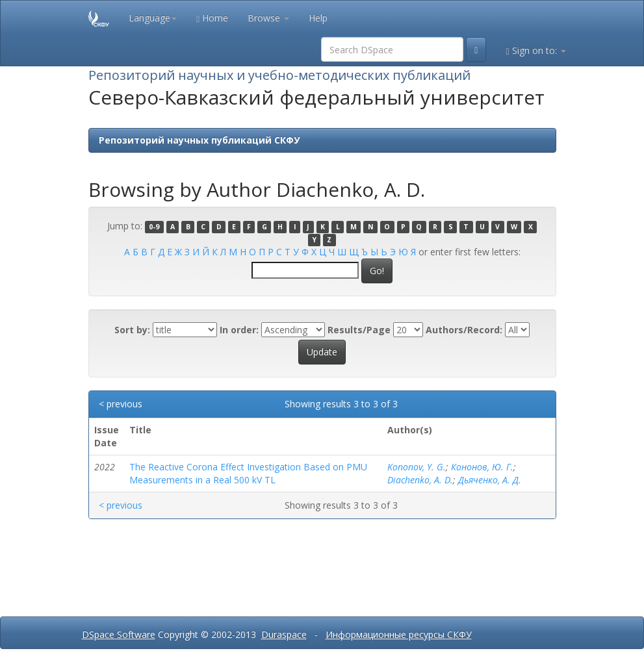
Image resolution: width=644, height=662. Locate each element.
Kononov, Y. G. (417, 467)
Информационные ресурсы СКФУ (399, 634)
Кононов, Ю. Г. (482, 467)
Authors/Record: (464, 330)
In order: (239, 330)
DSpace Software (119, 634)
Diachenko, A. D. (420, 480)
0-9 (154, 227)
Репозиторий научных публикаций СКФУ (199, 140)
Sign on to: (535, 50)
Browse (268, 18)
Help (318, 18)
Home (212, 18)
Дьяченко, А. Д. (490, 480)
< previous (121, 404)
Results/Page (359, 330)
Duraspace (284, 634)
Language (153, 18)
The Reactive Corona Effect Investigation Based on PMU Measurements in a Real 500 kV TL (248, 473)
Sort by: (132, 330)
